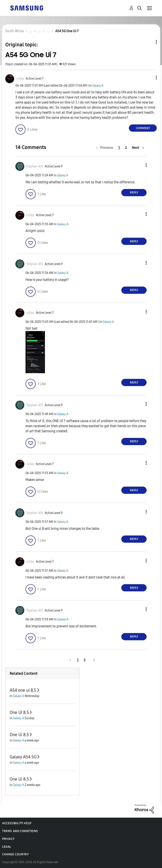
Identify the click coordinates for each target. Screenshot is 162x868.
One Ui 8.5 (19, 735)
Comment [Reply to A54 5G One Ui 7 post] (143, 128)
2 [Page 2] (126, 148)
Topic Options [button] (149, 42)
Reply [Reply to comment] (134, 193)
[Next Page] (138, 148)
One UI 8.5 (19, 712)
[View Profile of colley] (20, 79)
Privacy (8, 839)
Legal (7, 847)
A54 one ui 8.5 (23, 690)
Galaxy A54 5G (23, 757)
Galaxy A (98, 86)
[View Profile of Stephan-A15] (35, 166)
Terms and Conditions (20, 831)
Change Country (15, 854)
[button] (149, 78)
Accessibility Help (17, 823)
